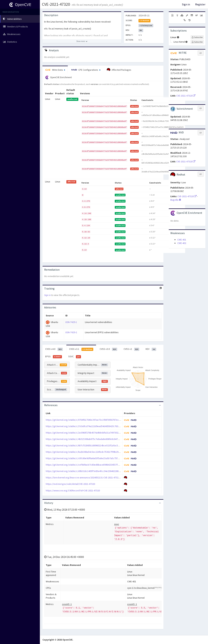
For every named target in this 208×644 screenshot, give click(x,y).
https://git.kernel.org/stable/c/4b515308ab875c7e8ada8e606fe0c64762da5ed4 (87, 439)
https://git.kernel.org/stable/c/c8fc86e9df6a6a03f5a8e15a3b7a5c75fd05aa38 (86, 458)
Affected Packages (119, 70)
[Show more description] (82, 41)
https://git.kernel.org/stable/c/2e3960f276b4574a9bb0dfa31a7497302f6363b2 (86, 433)
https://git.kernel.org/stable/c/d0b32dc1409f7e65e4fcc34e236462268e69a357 (86, 471)
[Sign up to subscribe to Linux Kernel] (197, 42)
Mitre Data (55, 70)
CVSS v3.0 (108, 349)
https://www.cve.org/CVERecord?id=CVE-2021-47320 (73, 490)
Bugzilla (176, 200)
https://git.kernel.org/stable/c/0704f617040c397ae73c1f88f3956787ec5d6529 (86, 420)
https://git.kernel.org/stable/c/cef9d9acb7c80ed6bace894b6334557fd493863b (87, 465)
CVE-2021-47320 (56, 4)
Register (200, 4)
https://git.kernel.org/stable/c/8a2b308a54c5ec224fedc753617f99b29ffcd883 (86, 452)
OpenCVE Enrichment (58, 77)
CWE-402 (182, 243)
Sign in (186, 4)
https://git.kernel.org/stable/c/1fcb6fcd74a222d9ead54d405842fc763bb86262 (86, 426)
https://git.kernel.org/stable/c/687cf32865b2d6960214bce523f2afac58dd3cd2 (86, 445)
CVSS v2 (131, 349)
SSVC (75, 357)
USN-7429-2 (71, 332)
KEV (151, 349)
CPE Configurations (86, 70)
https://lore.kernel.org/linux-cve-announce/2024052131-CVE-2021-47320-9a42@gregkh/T (91, 477)
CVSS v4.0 (54, 349)
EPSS (54, 357)
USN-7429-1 (71, 322)
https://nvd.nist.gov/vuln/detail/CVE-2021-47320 (70, 484)
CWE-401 (182, 240)
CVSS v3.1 (81, 349)
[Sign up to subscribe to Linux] (197, 37)
